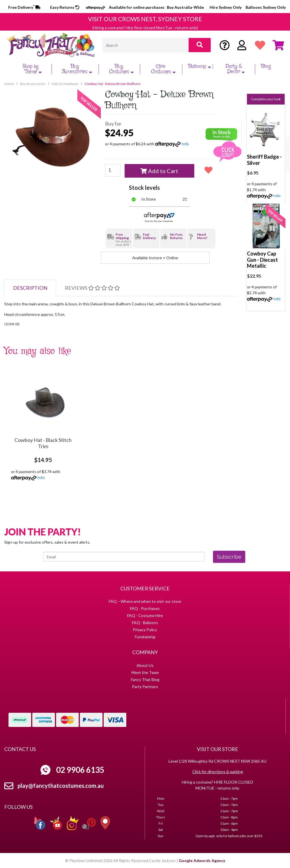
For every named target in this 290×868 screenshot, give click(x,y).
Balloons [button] (200, 67)
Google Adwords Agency (202, 860)
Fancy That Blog (145, 679)
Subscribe (229, 557)
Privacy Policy (145, 630)
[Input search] (145, 45)
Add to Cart (159, 171)
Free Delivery (24, 7)
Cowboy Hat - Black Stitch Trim (43, 443)
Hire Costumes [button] (164, 69)
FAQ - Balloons (145, 623)
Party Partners (145, 687)
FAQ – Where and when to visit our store (145, 601)
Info (185, 144)
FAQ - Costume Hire (145, 615)
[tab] (30, 288)
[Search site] (200, 45)
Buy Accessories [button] (78, 69)
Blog (266, 67)
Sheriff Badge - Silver (264, 160)
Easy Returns (65, 7)
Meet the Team (145, 672)
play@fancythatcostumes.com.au (61, 786)
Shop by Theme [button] (33, 69)
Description (30, 288)
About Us (145, 665)
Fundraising (145, 637)
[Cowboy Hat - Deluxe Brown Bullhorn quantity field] (113, 170)
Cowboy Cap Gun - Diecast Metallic (262, 260)
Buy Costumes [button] (122, 69)
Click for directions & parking (218, 772)
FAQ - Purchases (145, 608)
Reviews (92, 288)
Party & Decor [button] (236, 69)
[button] (208, 170)
